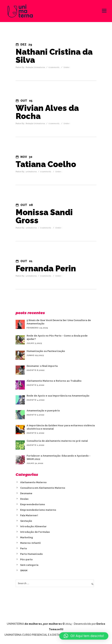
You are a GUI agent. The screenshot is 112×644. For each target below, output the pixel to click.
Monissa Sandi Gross (44, 216)
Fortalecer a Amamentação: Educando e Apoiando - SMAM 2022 (58, 457)
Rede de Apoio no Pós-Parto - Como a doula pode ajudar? (57, 337)
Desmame (26, 493)
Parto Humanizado (31, 554)
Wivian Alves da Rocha (47, 112)
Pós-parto (26, 559)
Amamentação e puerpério (43, 411)
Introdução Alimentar (33, 526)
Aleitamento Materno (33, 482)
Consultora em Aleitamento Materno (43, 488)
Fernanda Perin (46, 269)
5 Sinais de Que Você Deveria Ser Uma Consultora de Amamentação (59, 322)
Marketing (27, 537)
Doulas (24, 499)
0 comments (54, 67)
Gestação (26, 521)
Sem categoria (29, 565)
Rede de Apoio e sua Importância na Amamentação (58, 396)
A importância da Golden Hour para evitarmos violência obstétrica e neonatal (61, 427)
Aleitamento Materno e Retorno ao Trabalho (54, 381)
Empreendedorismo (33, 504)
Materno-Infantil (30, 543)
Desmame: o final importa (42, 366)
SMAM (24, 570)
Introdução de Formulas (35, 532)
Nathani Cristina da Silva (54, 56)
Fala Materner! (29, 515)
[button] (84, 636)
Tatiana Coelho (46, 164)
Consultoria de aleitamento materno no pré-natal (57, 441)
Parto (24, 548)
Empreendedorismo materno (38, 510)
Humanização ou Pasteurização (46, 351)
